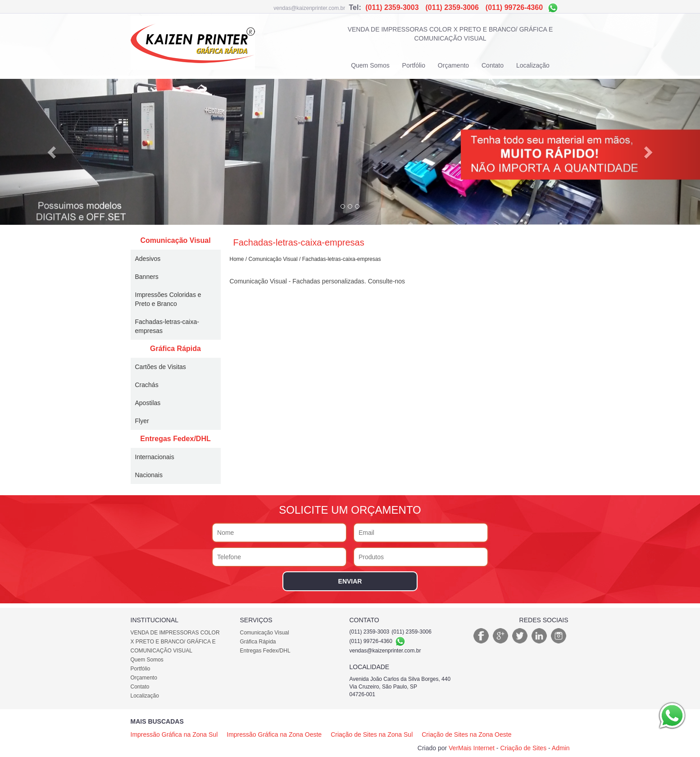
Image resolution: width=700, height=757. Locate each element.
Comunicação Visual (175, 240)
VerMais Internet (472, 748)
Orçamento (453, 65)
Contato (493, 65)
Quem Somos (370, 65)
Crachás (147, 385)
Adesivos (148, 259)
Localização (533, 65)
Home (237, 259)
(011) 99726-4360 (515, 7)
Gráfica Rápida (175, 349)
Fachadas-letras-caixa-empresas (167, 326)
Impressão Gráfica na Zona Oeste (274, 734)
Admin (561, 748)
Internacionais (155, 457)
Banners (147, 277)
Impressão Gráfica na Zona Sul (174, 734)
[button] (52, 152)
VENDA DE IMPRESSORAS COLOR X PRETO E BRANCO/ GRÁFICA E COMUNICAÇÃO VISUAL (450, 34)
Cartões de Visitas (161, 367)
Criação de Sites (523, 748)
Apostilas (148, 403)
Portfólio (414, 65)
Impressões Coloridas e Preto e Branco (168, 299)
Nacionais (149, 475)
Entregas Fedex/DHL (175, 439)
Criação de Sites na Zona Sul (372, 734)
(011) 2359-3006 (452, 7)
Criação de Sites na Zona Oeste (466, 734)
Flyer (142, 421)
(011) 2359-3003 (392, 7)
